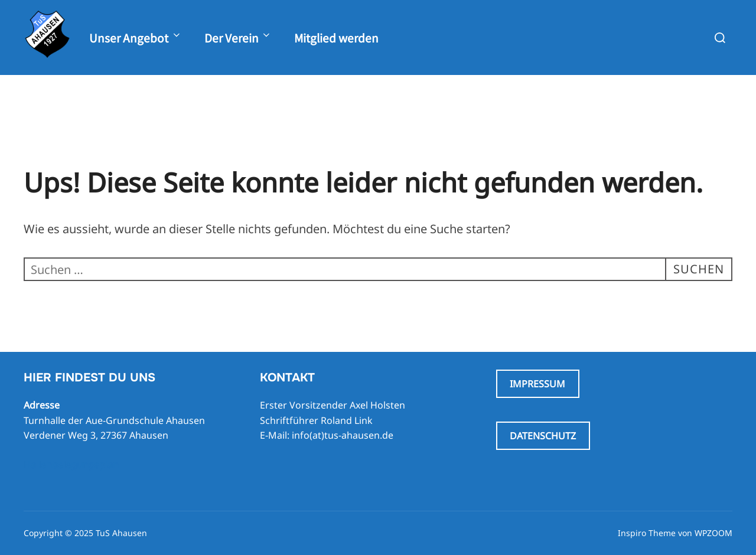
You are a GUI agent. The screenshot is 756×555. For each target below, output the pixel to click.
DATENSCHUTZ (543, 436)
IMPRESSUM (537, 384)
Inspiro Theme (647, 533)
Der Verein (238, 37)
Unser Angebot (136, 37)
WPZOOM (713, 533)
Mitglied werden (336, 37)
